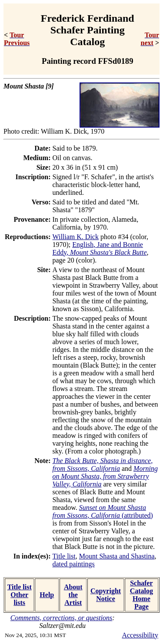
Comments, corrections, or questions (62, 618)
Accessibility (140, 635)
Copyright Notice (106, 595)
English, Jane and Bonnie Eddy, (100, 248)
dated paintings (74, 564)
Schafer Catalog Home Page (141, 595)
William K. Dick (76, 237)
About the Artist (73, 595)
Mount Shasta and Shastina (117, 556)
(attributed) (103, 511)
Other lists (19, 599)
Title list (64, 556)
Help (47, 595)
